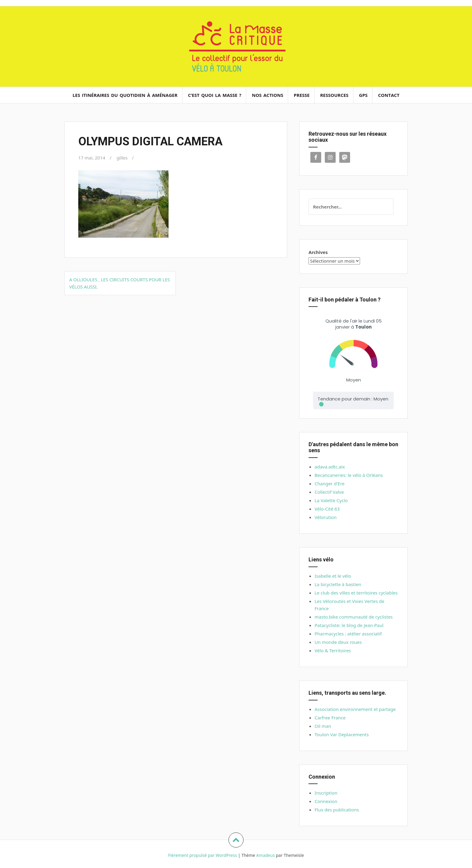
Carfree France (330, 718)
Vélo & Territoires (333, 650)
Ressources (334, 95)
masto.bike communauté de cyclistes (354, 617)
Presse (302, 95)
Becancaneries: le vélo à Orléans (349, 475)
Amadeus (265, 855)
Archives (318, 252)
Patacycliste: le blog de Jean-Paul (349, 625)
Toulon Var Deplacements (342, 734)
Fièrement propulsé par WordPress (202, 855)
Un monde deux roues (338, 642)
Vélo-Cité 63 (327, 509)
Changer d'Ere (330, 483)
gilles (122, 158)
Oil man (323, 726)
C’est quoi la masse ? (214, 95)
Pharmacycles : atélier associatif (348, 634)
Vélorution (326, 517)
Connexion (326, 801)
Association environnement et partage (355, 709)
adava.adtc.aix (330, 467)
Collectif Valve (329, 492)
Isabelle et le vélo (333, 576)
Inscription (326, 793)
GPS (363, 95)
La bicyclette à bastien (338, 584)
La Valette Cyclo (331, 500)
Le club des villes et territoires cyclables (356, 593)
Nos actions (268, 95)
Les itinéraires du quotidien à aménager (125, 95)
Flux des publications (337, 810)
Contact (389, 95)
